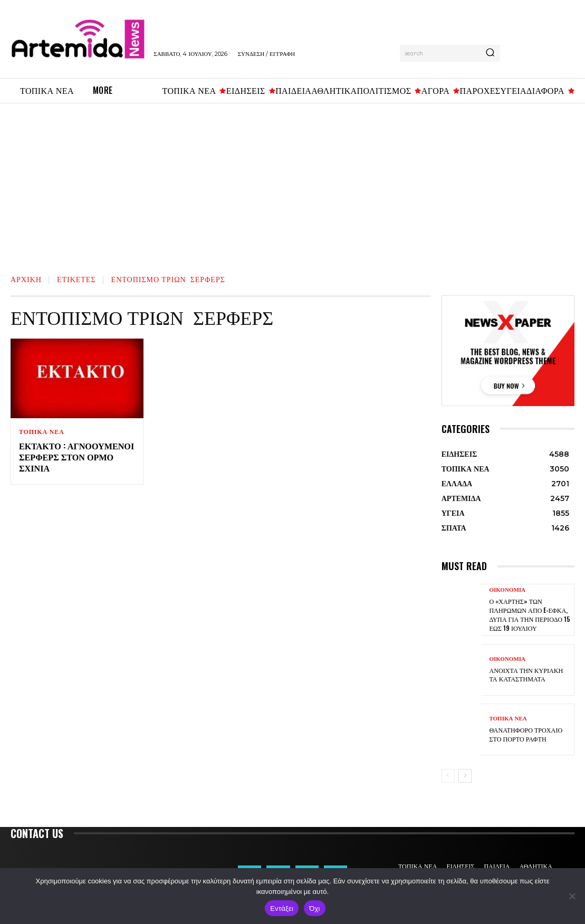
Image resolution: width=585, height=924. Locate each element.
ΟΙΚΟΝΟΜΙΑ (507, 591)
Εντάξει (282, 908)
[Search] (490, 53)
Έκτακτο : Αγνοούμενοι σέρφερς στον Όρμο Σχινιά (76, 457)
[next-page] (465, 776)
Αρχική (26, 279)
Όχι (315, 908)
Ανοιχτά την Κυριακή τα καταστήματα (525, 675)
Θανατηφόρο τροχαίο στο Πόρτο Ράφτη (525, 734)
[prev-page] (448, 776)
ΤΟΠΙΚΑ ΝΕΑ (41, 432)
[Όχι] (572, 896)
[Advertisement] (293, 182)
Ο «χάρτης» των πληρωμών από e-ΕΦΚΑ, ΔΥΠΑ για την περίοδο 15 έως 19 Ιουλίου (529, 615)
